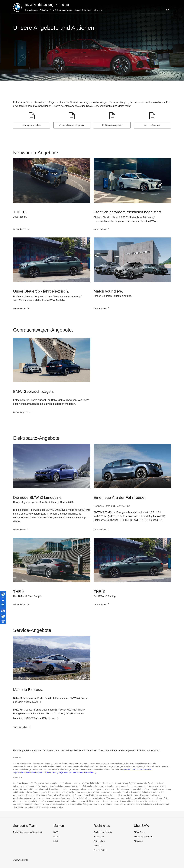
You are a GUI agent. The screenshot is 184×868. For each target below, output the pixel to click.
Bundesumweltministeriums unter (137, 769)
